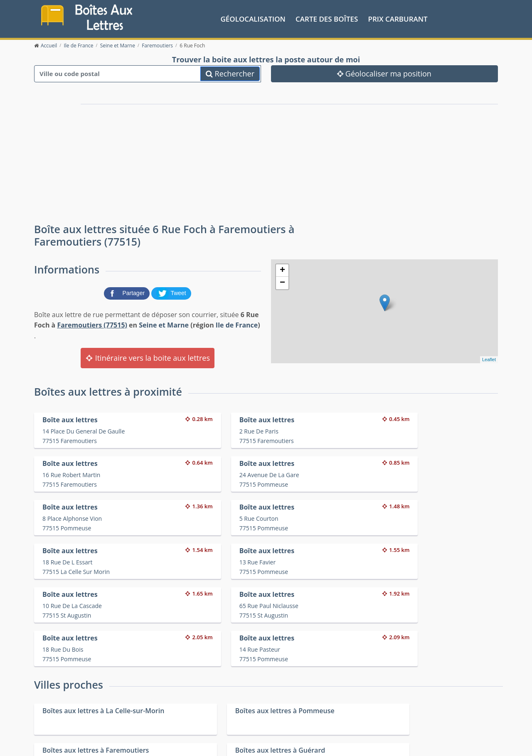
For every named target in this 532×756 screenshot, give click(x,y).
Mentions (159, 743)
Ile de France (237, 324)
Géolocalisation (253, 18)
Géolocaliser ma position (384, 73)
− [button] (282, 282)
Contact (134, 743)
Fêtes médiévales (400, 715)
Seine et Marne (164, 324)
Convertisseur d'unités (407, 704)
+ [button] (282, 270)
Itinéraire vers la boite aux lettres (148, 357)
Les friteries (277, 715)
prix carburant (398, 18)
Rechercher (230, 73)
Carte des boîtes (327, 18)
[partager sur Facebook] (128, 292)
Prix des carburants (287, 704)
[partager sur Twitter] (171, 292)
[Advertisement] (187, 157)
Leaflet (489, 359)
